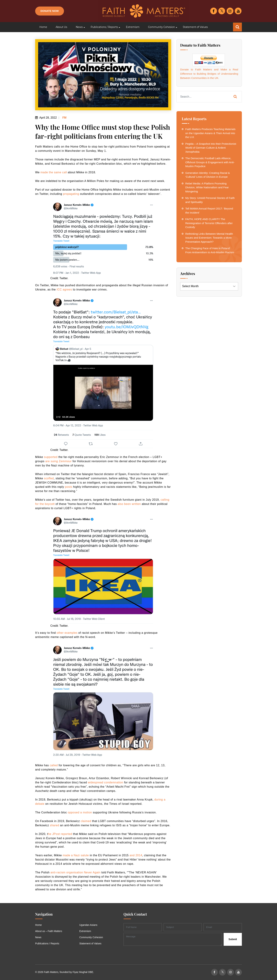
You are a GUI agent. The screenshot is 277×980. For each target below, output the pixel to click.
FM (64, 118)
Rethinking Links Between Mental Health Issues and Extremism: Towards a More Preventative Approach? (209, 238)
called (54, 765)
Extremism (85, 931)
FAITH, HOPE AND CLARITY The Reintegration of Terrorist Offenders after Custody (209, 223)
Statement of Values (90, 943)
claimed (86, 821)
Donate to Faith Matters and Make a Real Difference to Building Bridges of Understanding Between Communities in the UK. (209, 74)
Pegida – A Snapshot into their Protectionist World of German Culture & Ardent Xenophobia (211, 148)
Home (38, 925)
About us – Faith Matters (49, 931)
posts (69, 487)
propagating (71, 194)
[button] (79, 27)
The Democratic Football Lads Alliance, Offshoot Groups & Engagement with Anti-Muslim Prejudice (210, 162)
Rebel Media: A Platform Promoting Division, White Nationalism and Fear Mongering (207, 187)
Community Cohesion (91, 937)
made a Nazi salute (76, 855)
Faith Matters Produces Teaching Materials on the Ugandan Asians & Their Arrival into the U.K (210, 133)
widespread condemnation (106, 782)
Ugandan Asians (88, 925)
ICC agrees (64, 290)
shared (54, 825)
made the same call (54, 172)
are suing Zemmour (59, 461)
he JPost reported (60, 834)
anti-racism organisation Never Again (76, 872)
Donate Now (50, 11)
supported (51, 457)
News (38, 937)
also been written (129, 504)
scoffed (49, 478)
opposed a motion (80, 812)
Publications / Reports (47, 943)
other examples (67, 633)
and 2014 (136, 855)
